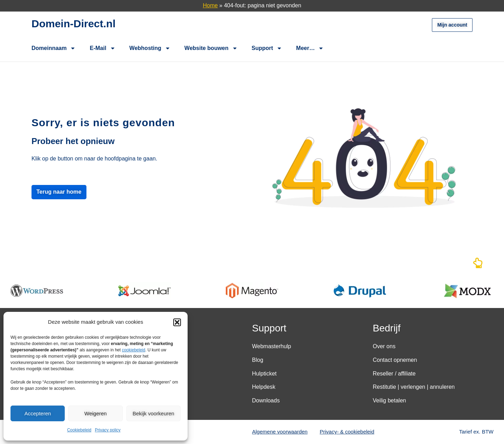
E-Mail (102, 48)
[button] (177, 322)
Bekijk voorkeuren (153, 413)
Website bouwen (211, 48)
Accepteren (38, 413)
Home (210, 5)
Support (267, 48)
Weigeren (96, 413)
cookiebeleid (134, 350)
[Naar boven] (478, 265)
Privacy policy (108, 430)
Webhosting (150, 48)
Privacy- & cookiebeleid (347, 432)
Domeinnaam (54, 48)
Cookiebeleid (79, 430)
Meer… (310, 48)
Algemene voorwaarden (280, 432)
